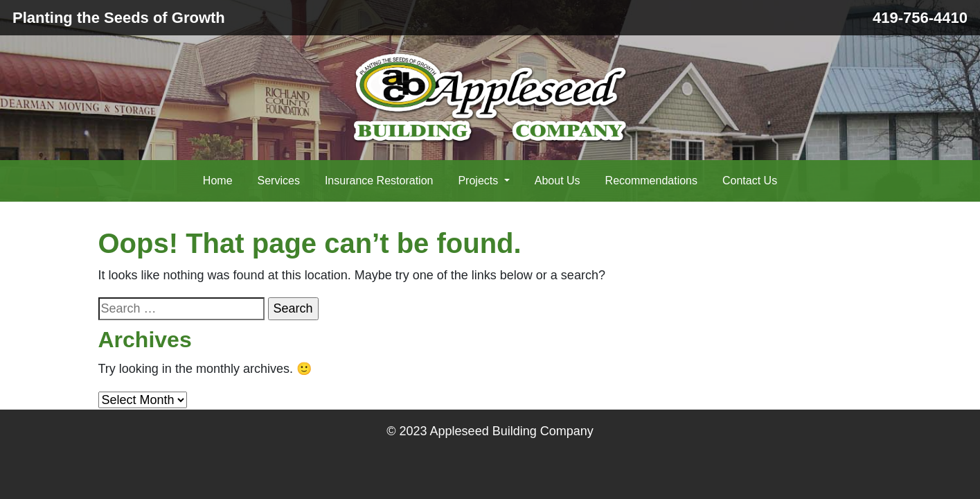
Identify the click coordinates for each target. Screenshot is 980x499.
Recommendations (651, 181)
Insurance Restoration (379, 181)
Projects (479, 181)
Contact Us (750, 181)
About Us (558, 181)
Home (218, 181)
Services (279, 181)
